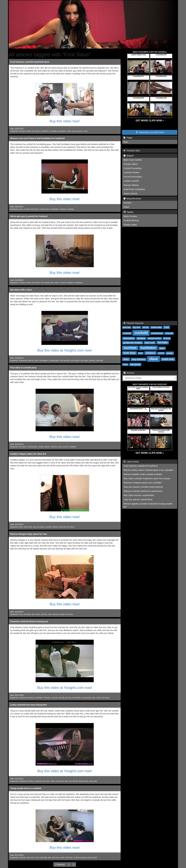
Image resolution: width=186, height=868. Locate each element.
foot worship (65, 361)
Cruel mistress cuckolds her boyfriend (140, 466)
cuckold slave (44, 209)
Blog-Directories (132, 199)
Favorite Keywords (134, 323)
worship (62, 698)
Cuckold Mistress (131, 220)
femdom (141, 338)
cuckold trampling (80, 858)
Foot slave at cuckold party (23, 368)
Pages (128, 138)
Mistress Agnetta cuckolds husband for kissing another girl (148, 505)
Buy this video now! (65, 121)
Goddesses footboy (26, 361)
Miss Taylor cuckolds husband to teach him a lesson (147, 479)
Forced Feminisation (133, 177)
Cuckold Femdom (132, 172)
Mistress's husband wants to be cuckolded (143, 483)
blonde (62, 614)
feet (52, 283)
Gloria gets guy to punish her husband (29, 216)
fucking (167, 338)
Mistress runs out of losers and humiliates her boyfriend (37, 138)
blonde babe (83, 781)
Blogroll (128, 156)
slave (69, 131)
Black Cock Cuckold (133, 160)
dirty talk (169, 333)
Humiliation (39, 698)
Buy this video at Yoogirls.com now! (65, 350)
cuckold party (32, 447)
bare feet (100, 361)
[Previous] (60, 865)
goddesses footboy (133, 343)
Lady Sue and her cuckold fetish (138, 500)
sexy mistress (77, 131)
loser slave (28, 527)
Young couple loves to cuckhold (26, 788)
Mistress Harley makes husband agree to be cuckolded (148, 470)
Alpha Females (130, 216)
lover (141, 353)
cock (37, 858)
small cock (168, 359)
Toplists (128, 212)
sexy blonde (73, 781)
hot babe (41, 527)
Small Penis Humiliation (134, 189)
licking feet (60, 781)
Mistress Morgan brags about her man (29, 534)
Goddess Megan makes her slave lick (28, 454)
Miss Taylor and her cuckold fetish (139, 495)
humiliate (53, 131)
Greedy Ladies (130, 225)
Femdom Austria (25, 131)
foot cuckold (45, 283)
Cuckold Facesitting (132, 168)
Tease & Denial (130, 194)
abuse (47, 447)
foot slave (36, 131)
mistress (63, 209)
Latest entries (131, 462)
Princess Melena (131, 185)
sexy (35, 527)
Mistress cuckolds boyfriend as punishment (143, 491)
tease (21, 209)
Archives (129, 373)
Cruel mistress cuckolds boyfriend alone (30, 62)
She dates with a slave (21, 290)
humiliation (45, 131)
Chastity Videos (131, 164)
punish (65, 447)
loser (162, 348)
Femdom (47, 698)
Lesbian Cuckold (131, 181)
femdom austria (154, 338)
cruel (85, 131)
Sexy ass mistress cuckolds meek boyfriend (143, 487)
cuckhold (38, 781)
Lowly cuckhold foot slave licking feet (28, 705)
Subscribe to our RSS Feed (150, 132)
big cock (137, 327)
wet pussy (93, 781)
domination (62, 131)
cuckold (27, 209)
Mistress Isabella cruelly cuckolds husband (143, 474)
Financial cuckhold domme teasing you (29, 621)
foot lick (68, 698)
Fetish (126, 207)
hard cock (30, 858)
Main (126, 142)
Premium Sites (132, 151)
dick (49, 858)
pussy (170, 353)
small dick (43, 858)
